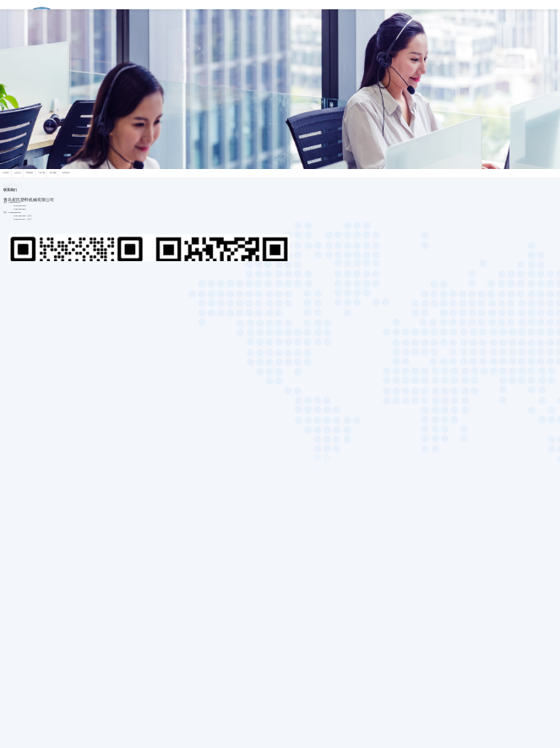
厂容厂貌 (41, 173)
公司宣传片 (66, 173)
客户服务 (53, 173)
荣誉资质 (30, 173)
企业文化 (18, 173)
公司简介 (6, 173)
